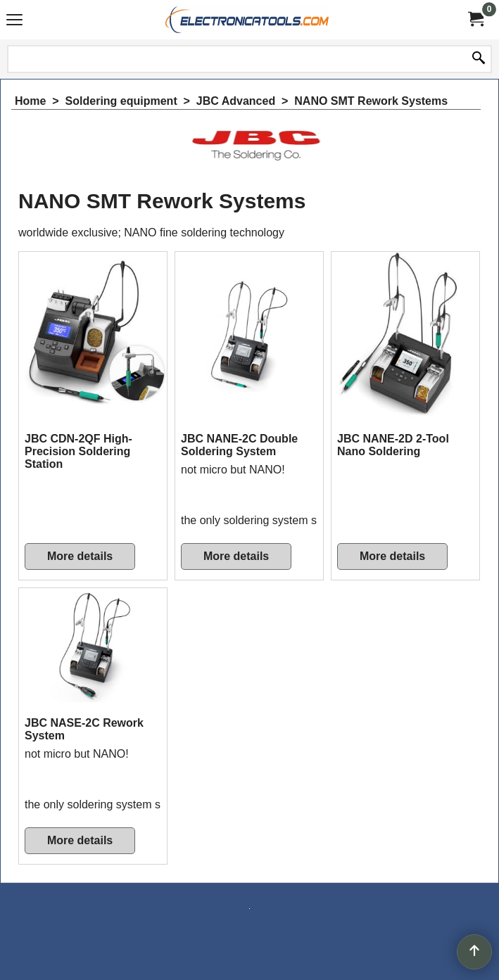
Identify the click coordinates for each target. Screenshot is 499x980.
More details (80, 556)
